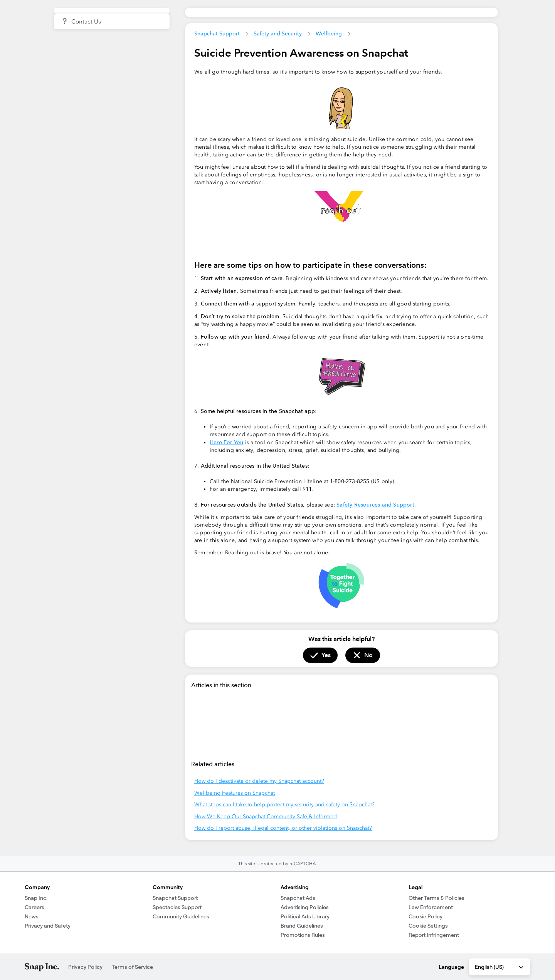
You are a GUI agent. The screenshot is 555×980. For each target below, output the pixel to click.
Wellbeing (329, 34)
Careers (34, 907)
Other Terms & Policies (436, 898)
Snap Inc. (36, 898)
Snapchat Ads (298, 898)
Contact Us (86, 22)
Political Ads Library (305, 916)
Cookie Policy (425, 916)
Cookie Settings (428, 926)
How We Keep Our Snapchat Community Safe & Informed (266, 816)
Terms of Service (132, 967)
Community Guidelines (181, 916)
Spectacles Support (177, 907)
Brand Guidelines (302, 926)
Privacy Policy (85, 967)
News (32, 916)
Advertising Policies (305, 907)
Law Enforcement (431, 907)
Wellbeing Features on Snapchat (235, 793)
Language (451, 967)
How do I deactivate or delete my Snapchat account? (259, 781)
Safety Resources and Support (375, 505)
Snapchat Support (217, 34)
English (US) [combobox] (500, 967)
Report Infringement (434, 935)
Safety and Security (278, 34)
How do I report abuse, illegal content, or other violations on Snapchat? (283, 828)
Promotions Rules (303, 935)
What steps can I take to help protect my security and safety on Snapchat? (284, 805)
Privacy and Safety (48, 926)
